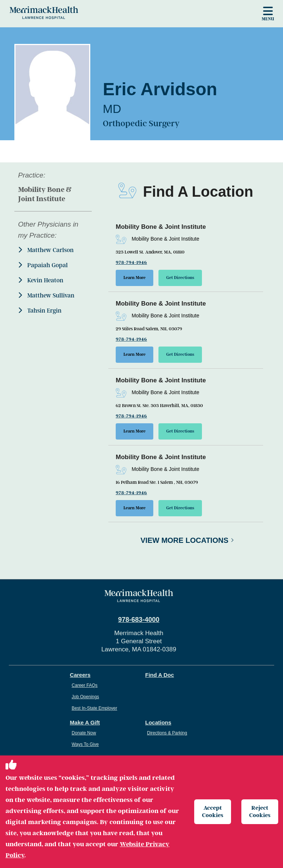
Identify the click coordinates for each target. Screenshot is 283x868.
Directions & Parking (167, 733)
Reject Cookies (260, 811)
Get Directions (180, 278)
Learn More (134, 278)
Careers (80, 675)
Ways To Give (85, 744)
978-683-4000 (139, 620)
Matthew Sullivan (46, 295)
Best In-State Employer (95, 708)
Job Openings (85, 697)
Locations (158, 722)
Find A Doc (160, 675)
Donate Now (84, 733)
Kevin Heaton (41, 280)
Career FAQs (85, 685)
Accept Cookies (213, 811)
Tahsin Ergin (40, 311)
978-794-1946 (131, 262)
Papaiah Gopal (43, 265)
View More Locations (184, 540)
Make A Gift (85, 722)
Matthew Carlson (46, 250)
